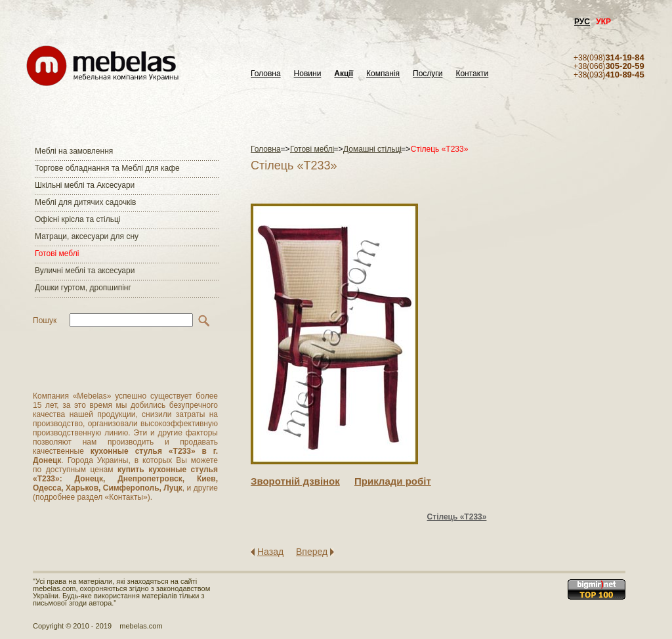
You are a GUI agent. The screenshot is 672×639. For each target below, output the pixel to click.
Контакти (472, 74)
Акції (344, 74)
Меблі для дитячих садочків (85, 202)
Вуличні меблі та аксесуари (85, 271)
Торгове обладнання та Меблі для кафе (107, 168)
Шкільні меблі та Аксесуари (85, 185)
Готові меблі (57, 253)
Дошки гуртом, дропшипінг (83, 288)
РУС (582, 22)
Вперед (312, 552)
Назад (270, 552)
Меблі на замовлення (74, 151)
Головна (266, 74)
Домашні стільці (372, 149)
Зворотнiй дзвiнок (295, 481)
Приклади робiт (393, 481)
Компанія (383, 74)
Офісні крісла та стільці (77, 219)
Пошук (45, 320)
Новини (308, 74)
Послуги (428, 74)
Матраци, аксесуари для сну (87, 236)
